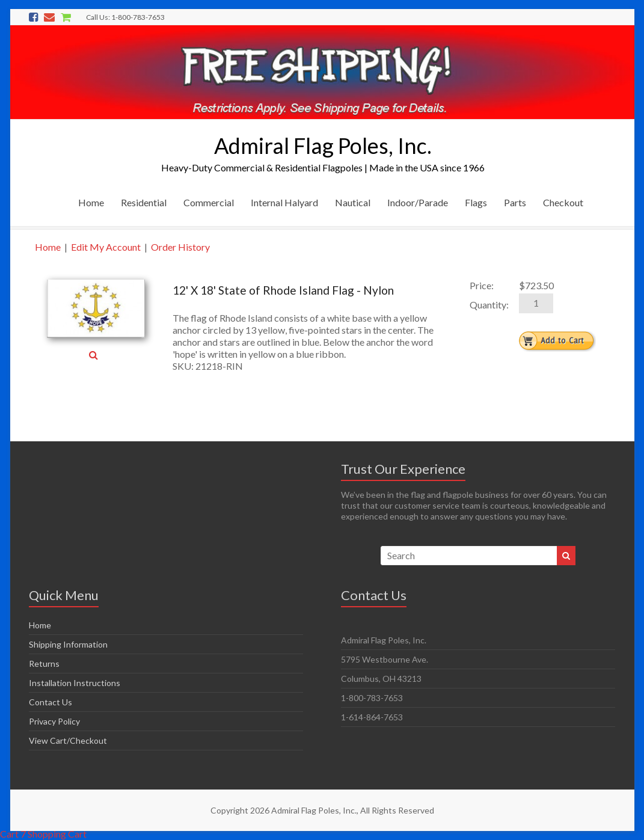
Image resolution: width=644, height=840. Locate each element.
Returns (44, 664)
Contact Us (51, 702)
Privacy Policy (54, 721)
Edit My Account (106, 247)
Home (91, 202)
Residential (144, 202)
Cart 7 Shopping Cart (43, 834)
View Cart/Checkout (68, 740)
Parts (515, 202)
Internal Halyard (284, 202)
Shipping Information (68, 644)
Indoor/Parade (418, 202)
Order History (180, 247)
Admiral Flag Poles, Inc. (323, 146)
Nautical (353, 202)
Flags (476, 202)
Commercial (209, 202)
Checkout (563, 202)
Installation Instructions (75, 683)
